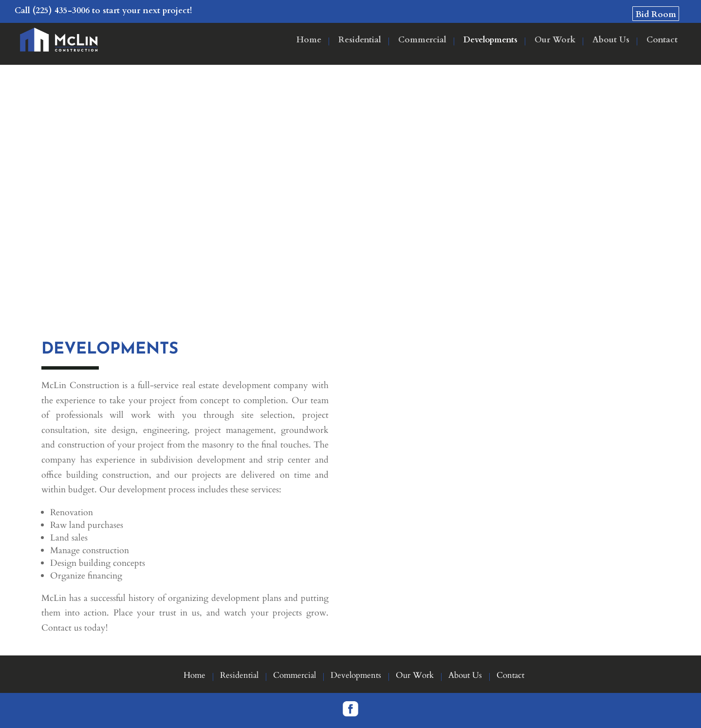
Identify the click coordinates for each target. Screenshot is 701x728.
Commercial (422, 41)
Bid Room (656, 14)
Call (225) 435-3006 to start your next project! (103, 10)
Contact (662, 41)
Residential (360, 41)
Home (309, 41)
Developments (490, 41)
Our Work (555, 41)
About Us (611, 41)
